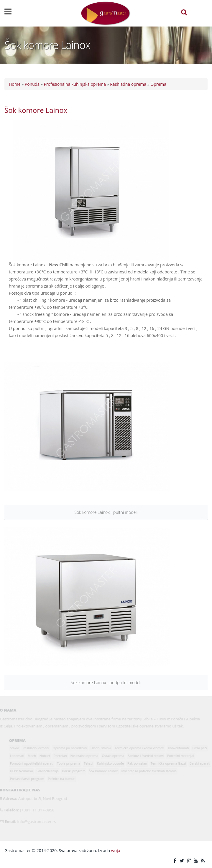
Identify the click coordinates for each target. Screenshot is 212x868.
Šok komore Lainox (36, 110)
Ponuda (32, 84)
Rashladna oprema (128, 84)
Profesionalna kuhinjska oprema (75, 84)
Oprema (158, 84)
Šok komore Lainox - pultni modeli (106, 512)
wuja (116, 850)
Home (15, 84)
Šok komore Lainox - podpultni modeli (106, 683)
